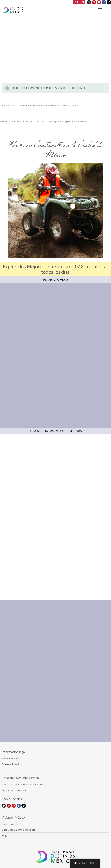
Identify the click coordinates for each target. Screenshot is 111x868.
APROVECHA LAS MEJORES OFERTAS (56, 431)
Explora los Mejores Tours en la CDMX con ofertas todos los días (56, 269)
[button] (55, 89)
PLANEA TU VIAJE (56, 280)
